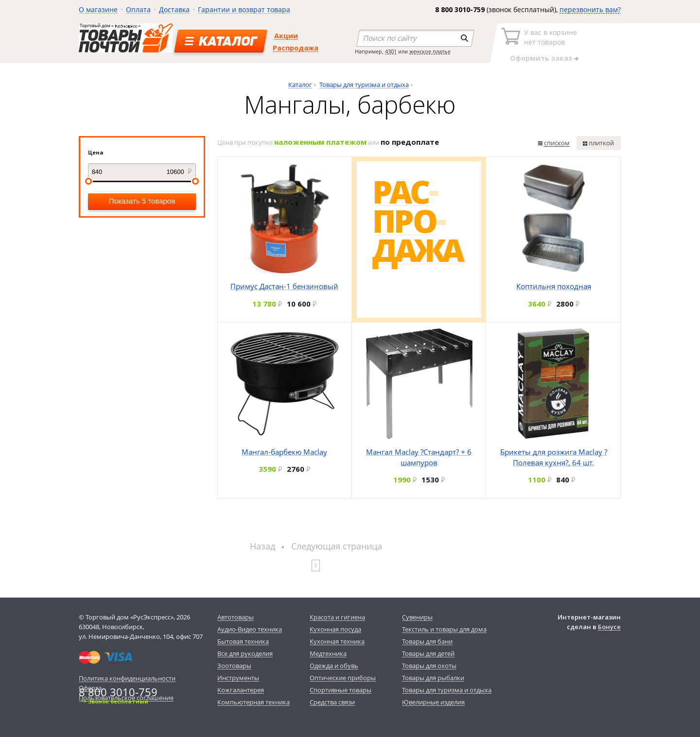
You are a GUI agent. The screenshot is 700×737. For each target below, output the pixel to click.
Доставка (174, 9)
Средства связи (332, 702)
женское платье (430, 51)
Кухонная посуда (335, 629)
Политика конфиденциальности (127, 678)
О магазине (98, 9)
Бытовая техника (243, 641)
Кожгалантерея (241, 690)
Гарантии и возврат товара (244, 9)
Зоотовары (234, 666)
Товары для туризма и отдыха (364, 85)
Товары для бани (427, 641)
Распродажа (296, 48)
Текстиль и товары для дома (444, 629)
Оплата (138, 9)
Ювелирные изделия (433, 702)
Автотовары (236, 617)
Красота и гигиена (337, 617)
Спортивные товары (341, 690)
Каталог (300, 85)
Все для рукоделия (245, 653)
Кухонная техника (337, 641)
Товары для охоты (429, 666)
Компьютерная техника (254, 702)
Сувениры (417, 617)
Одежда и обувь (334, 666)
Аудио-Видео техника (250, 629)
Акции (286, 36)
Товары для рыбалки (433, 678)
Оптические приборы (343, 678)
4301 (391, 51)
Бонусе (609, 627)
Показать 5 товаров (142, 201)
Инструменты (238, 678)
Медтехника (328, 653)
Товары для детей (428, 653)
